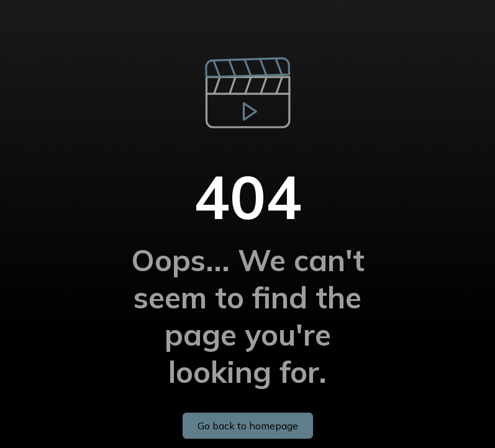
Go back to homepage (248, 426)
